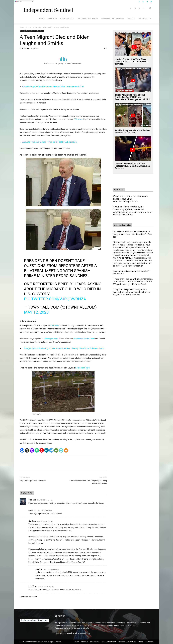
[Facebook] (22, 450)
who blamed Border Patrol (84, 339)
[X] (27, 450)
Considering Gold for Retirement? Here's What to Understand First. (53, 87)
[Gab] (37, 450)
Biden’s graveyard (51, 339)
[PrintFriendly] (61, 450)
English (19, 2)
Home (42, 18)
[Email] (56, 450)
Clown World (67, 18)
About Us (52, 18)
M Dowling (25, 48)
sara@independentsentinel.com (77, 633)
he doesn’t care (82, 368)
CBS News (78, 119)
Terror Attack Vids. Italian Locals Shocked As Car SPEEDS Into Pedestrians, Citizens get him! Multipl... (133, 97)
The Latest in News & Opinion (35, 31)
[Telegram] (51, 450)
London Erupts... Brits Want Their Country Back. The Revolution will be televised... (132, 62)
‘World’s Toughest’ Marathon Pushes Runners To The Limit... (132, 132)
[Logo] (48, 9)
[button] (150, 9)
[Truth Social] (32, 450)
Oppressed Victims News (113, 18)
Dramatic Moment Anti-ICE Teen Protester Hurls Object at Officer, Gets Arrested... (133, 166)
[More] (66, 450)
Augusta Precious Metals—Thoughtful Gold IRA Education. (50, 142)
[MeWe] (47, 450)
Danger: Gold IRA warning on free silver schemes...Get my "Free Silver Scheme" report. (64, 348)
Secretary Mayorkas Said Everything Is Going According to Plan (88, 482)
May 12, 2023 (36, 312)
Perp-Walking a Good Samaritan (33, 481)
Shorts (131, 18)
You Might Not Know (88, 18)
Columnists (145, 18)
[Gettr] (42, 450)
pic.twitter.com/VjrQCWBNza (55, 299)
